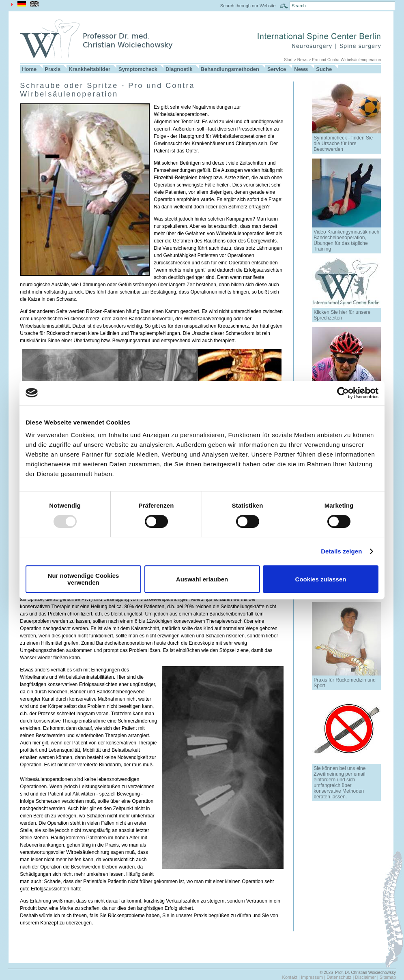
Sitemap (388, 977)
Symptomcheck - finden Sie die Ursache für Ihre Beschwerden (343, 144)
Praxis (53, 69)
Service (277, 69)
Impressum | (314, 977)
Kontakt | (292, 977)
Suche (324, 69)
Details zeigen (341, 551)
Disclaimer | (367, 977)
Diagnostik (179, 69)
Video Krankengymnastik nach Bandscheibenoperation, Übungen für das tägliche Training (346, 240)
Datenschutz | (341, 977)
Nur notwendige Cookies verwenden (84, 579)
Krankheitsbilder (89, 69)
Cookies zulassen (321, 579)
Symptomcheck (138, 69)
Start (288, 60)
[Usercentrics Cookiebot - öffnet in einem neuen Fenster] (343, 393)
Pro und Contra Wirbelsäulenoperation (346, 60)
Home (29, 69)
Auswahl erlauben (202, 579)
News (302, 60)
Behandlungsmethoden (230, 69)
